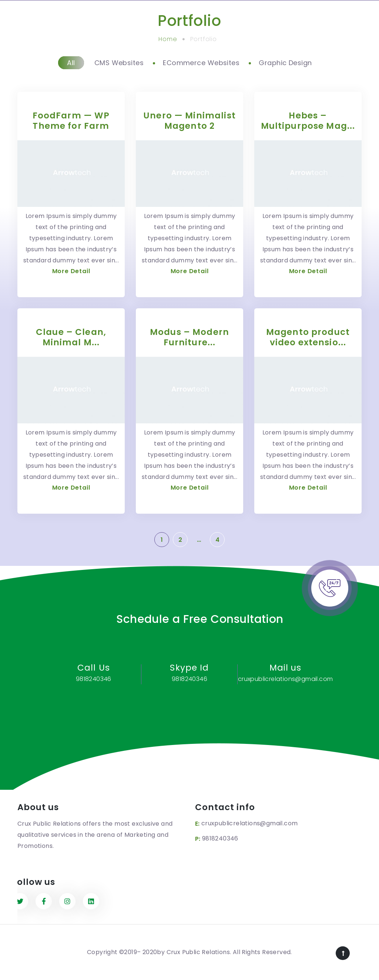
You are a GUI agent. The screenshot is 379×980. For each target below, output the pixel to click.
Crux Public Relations (198, 952)
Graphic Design (285, 63)
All (71, 63)
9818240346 (220, 838)
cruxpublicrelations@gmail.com (250, 823)
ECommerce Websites (201, 63)
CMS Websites (119, 63)
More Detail (71, 271)
